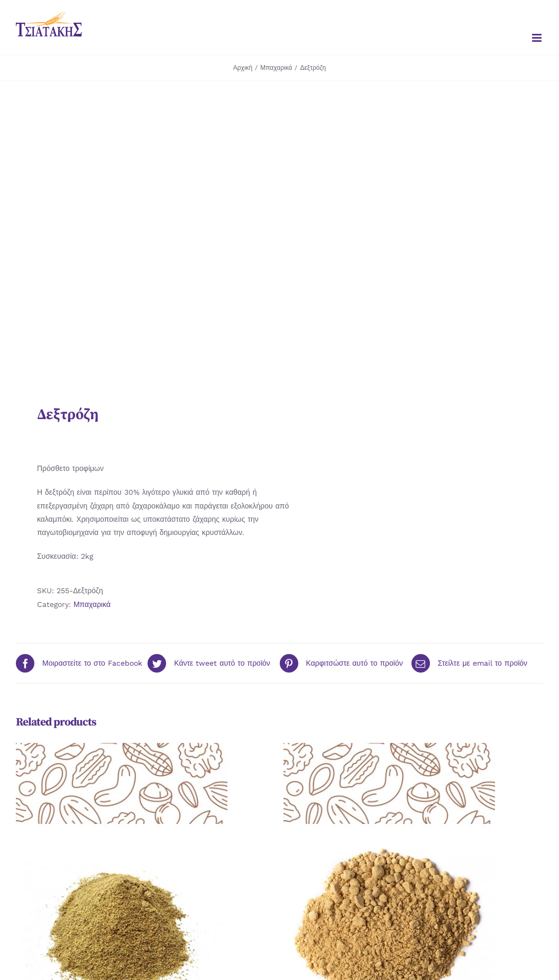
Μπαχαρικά (92, 604)
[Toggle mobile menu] (538, 38)
